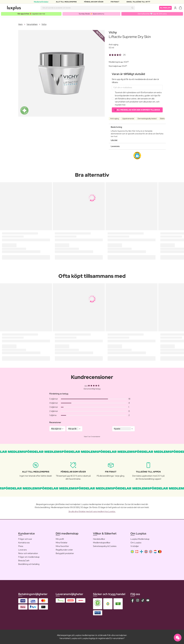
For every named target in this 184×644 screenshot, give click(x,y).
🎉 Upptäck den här (31, 14)
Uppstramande (128, 119)
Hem (20, 24)
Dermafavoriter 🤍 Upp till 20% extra (152, 14)
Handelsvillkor (99, 539)
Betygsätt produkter (65, 553)
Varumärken (32, 24)
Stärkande (164, 119)
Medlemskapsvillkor (102, 543)
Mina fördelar (62, 543)
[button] (137, 156)
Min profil (60, 539)
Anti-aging (114, 119)
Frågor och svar (25, 539)
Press (21, 546)
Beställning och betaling (29, 564)
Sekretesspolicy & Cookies (105, 546)
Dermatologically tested (147, 119)
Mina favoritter (62, 546)
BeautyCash (24, 561)
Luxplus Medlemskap (140, 539)
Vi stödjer (135, 546)
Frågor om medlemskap (29, 557)
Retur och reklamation (28, 553)
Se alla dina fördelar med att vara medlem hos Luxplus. (92, 511)
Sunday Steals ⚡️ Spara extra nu (91, 14)
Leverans (22, 550)
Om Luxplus (136, 543)
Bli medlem (165, 8)
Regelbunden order (64, 550)
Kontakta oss (24, 543)
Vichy (44, 24)
